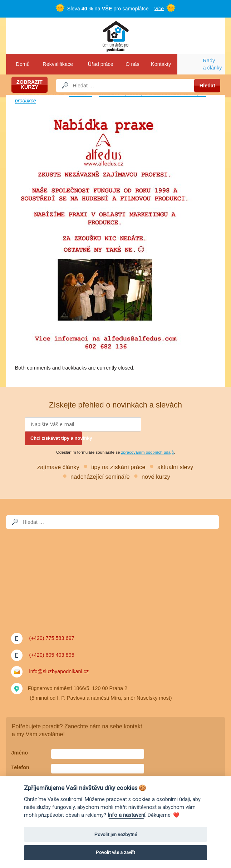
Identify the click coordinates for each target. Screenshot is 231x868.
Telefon (20, 767)
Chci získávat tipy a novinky (56, 438)
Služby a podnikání (115, 36)
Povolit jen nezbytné (116, 835)
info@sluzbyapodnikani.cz (59, 671)
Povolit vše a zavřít (115, 852)
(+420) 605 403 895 (52, 655)
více (159, 8)
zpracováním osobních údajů (148, 452)
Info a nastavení (126, 815)
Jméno (20, 753)
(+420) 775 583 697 (52, 638)
